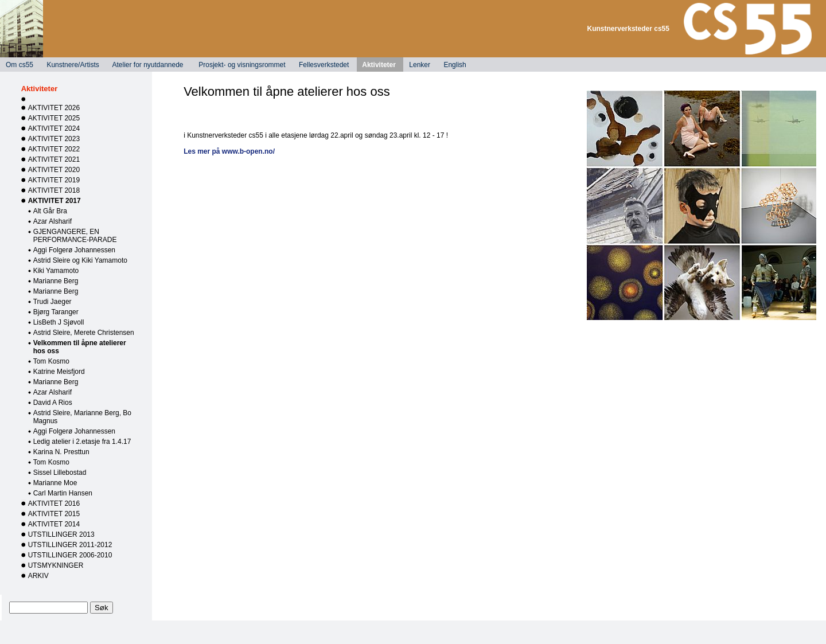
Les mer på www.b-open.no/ (229, 151)
